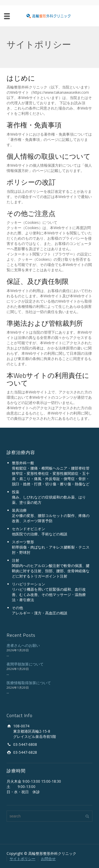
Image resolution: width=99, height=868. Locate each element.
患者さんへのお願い (23, 645)
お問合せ (48, 859)
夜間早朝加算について (25, 664)
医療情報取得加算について (29, 683)
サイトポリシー (22, 859)
